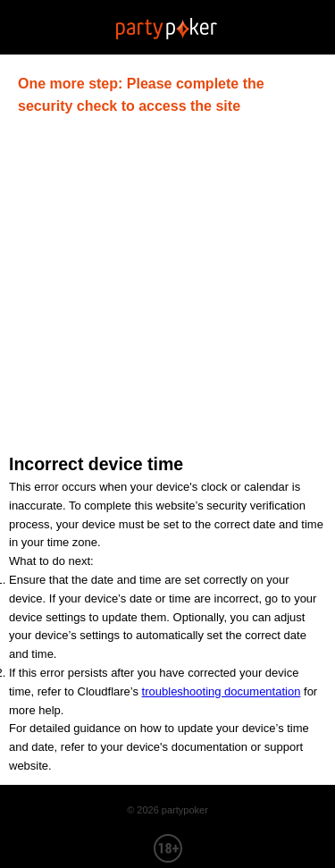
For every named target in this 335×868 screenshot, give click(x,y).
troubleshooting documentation (222, 691)
